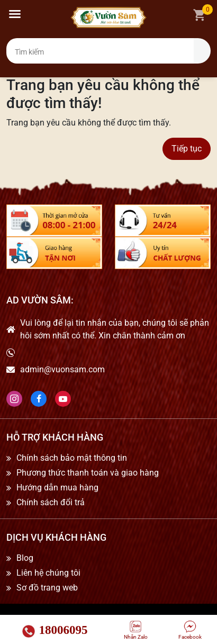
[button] (15, 14)
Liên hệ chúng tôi (48, 573)
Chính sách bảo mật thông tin (72, 458)
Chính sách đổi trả (51, 503)
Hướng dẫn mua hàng (57, 488)
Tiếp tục (187, 149)
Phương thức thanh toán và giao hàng (88, 473)
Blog (25, 558)
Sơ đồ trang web (47, 588)
